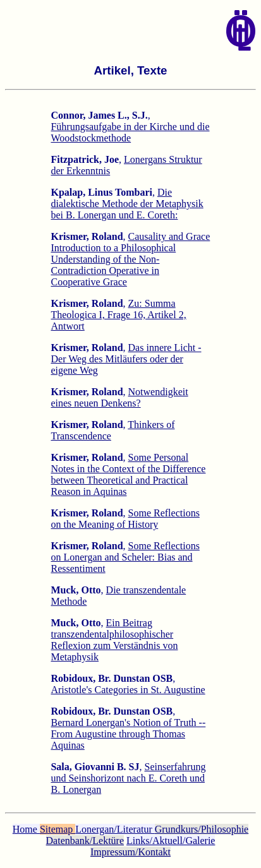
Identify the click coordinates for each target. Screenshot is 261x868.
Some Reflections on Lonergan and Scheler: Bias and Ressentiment (125, 557)
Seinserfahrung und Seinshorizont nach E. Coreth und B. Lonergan (128, 778)
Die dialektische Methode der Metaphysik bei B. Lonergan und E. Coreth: (127, 204)
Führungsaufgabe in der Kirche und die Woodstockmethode (130, 132)
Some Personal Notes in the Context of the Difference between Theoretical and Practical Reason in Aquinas (128, 474)
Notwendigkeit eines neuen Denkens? (119, 397)
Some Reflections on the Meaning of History (125, 519)
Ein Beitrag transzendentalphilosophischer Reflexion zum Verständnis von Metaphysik (114, 640)
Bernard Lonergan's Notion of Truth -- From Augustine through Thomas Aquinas (128, 734)
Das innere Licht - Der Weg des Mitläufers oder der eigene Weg (126, 359)
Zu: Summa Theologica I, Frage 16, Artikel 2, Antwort (118, 315)
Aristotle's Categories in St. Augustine (128, 690)
